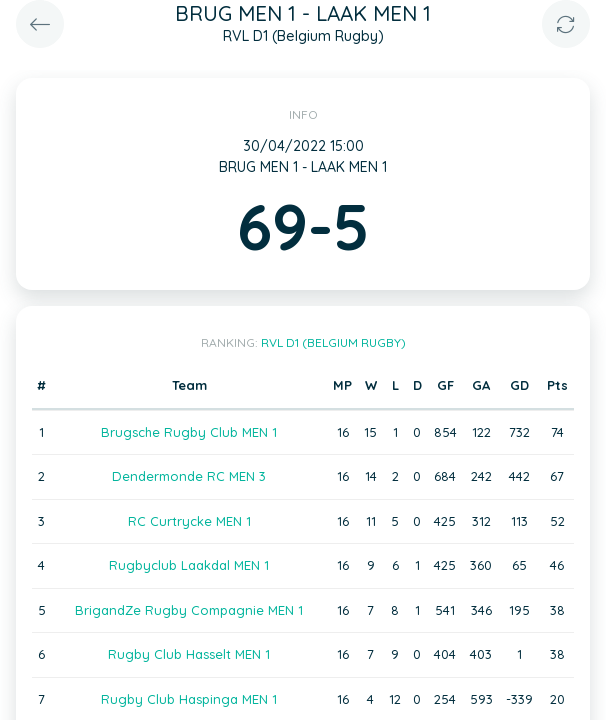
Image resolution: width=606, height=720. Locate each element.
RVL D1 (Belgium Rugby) (333, 342)
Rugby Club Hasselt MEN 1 (189, 654)
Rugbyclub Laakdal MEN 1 (189, 565)
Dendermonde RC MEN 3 (189, 476)
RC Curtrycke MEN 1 (189, 521)
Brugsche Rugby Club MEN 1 (189, 432)
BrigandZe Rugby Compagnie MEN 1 (189, 610)
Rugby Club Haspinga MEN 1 (189, 699)
